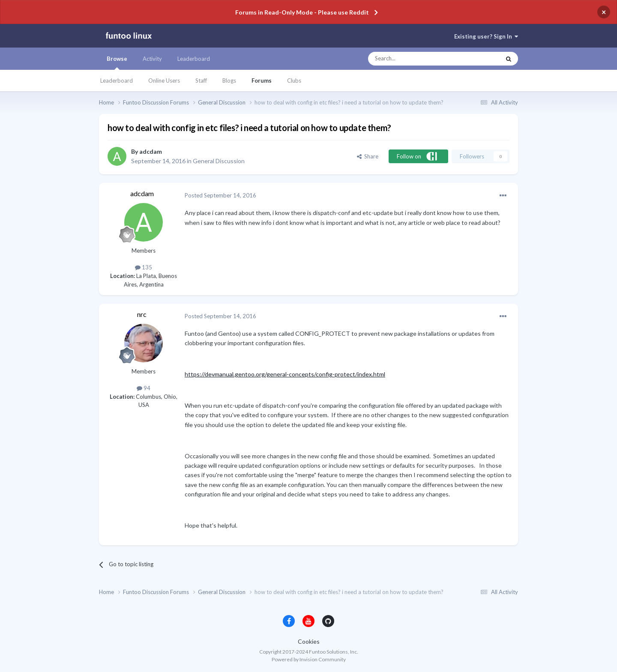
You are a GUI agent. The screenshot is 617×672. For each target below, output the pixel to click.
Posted (220, 195)
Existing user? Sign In (486, 36)
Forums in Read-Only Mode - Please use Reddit (302, 12)
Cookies (309, 641)
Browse (117, 63)
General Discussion (219, 161)
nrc (142, 314)
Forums (262, 81)
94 (144, 388)
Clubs (294, 81)
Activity (152, 59)
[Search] (417, 59)
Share (368, 156)
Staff (201, 81)
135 (144, 267)
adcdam (151, 151)
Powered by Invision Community (309, 659)
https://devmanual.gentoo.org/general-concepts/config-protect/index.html (285, 374)
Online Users (164, 81)
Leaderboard (117, 81)
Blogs (229, 81)
